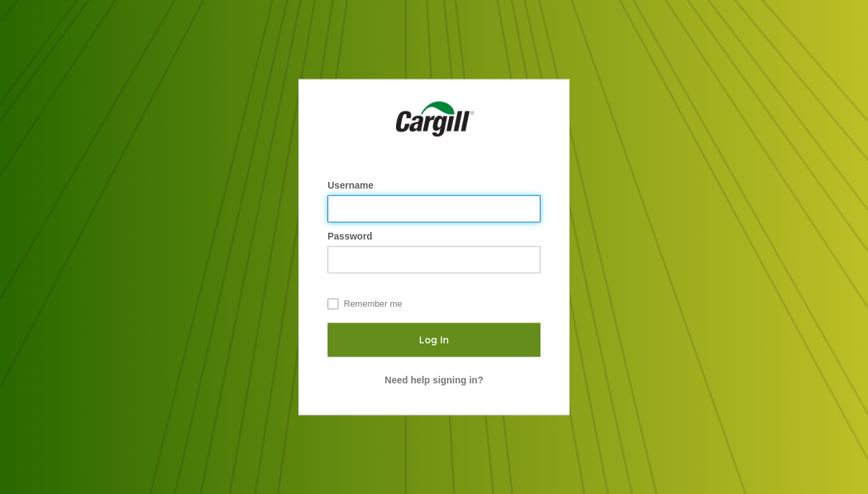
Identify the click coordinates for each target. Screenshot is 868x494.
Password (351, 236)
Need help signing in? (434, 380)
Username (352, 185)
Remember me (373, 304)
